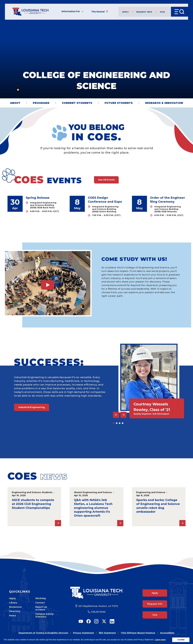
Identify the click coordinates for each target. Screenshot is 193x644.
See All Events (106, 180)
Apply (126, 12)
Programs (41, 103)
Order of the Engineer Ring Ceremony (168, 200)
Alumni (78, 492)
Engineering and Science (26, 492)
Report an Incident (41, 608)
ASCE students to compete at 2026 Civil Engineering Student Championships (33, 504)
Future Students (119, 103)
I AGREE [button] (181, 640)
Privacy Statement (84, 633)
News (13, 616)
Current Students (77, 103)
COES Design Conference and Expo (105, 200)
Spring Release (38, 198)
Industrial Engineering (32, 407)
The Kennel (100, 12)
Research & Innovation (164, 103)
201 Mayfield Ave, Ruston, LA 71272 (98, 606)
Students (47, 492)
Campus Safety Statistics (44, 615)
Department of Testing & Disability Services (43, 633)
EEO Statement (107, 633)
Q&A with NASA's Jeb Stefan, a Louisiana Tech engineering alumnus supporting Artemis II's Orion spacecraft (93, 508)
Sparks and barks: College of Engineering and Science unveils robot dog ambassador (158, 506)
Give (162, 12)
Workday (41, 598)
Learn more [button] (160, 640)
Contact (40, 603)
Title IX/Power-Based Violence (138, 633)
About (15, 103)
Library (13, 603)
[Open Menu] (180, 12)
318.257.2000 (98, 612)
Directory (15, 611)
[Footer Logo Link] (97, 593)
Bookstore (15, 607)
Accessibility (167, 633)
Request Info (144, 12)
